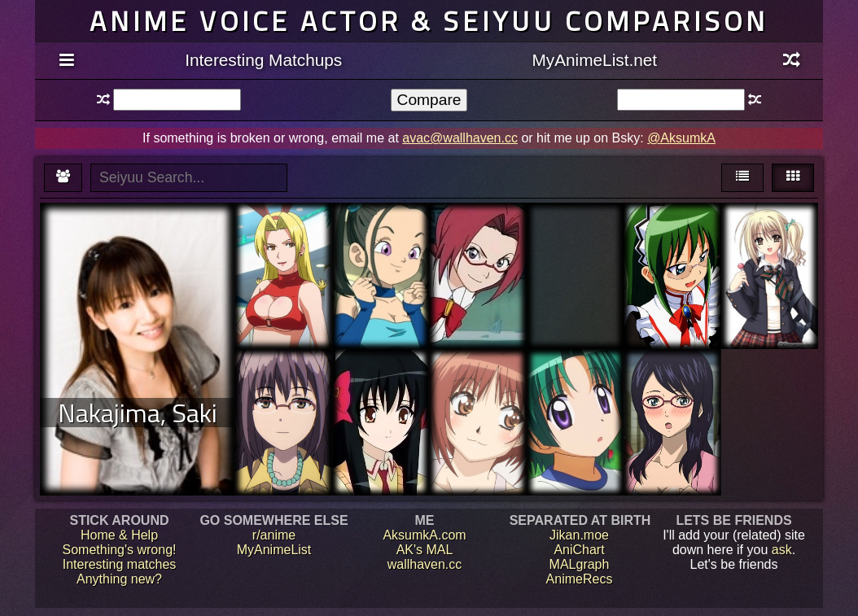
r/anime (274, 535)
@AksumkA (681, 138)
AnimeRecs (580, 579)
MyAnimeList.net (594, 60)
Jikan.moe (579, 535)
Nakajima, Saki (138, 413)
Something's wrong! (119, 550)
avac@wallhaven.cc (460, 138)
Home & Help (119, 535)
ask (782, 550)
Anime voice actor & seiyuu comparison (429, 21)
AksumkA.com (424, 535)
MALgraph (580, 564)
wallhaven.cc (425, 564)
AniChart (579, 550)
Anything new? (119, 579)
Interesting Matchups (263, 60)
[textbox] (177, 100)
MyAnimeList (274, 550)
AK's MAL (425, 550)
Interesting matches (120, 564)
